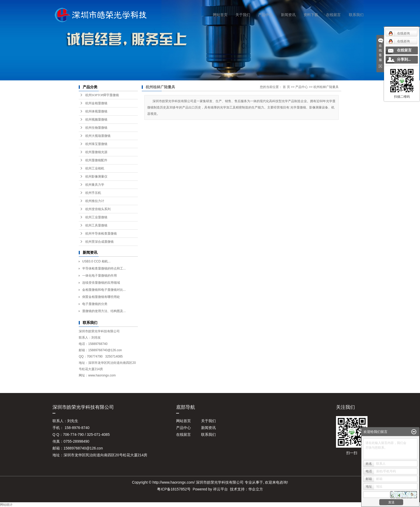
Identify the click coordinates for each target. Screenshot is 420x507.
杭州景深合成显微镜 (99, 242)
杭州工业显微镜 (96, 217)
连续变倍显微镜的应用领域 (101, 283)
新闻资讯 (288, 15)
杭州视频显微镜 (96, 120)
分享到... (404, 60)
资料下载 (311, 15)
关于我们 (243, 15)
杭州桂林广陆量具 (326, 87)
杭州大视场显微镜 (98, 136)
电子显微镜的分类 (95, 304)
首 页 (286, 87)
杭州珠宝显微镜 (96, 144)
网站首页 (220, 15)
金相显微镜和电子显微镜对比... (104, 290)
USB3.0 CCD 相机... (96, 261)
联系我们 (356, 15)
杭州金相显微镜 (96, 103)
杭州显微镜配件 (96, 160)
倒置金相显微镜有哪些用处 (101, 297)
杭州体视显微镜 (96, 111)
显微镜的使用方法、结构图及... (104, 311)
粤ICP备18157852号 (174, 489)
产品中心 (265, 15)
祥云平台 (220, 489)
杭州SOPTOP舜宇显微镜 (102, 95)
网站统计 (6, 505)
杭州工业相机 (95, 168)
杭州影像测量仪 (96, 177)
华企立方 (256, 489)
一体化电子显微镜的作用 (99, 276)
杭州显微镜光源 (96, 152)
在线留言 (333, 15)
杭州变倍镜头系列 (98, 209)
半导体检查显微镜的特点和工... (104, 268)
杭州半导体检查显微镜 (101, 234)
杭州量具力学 (95, 185)
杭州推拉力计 (95, 201)
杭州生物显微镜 (96, 128)
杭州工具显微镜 (96, 225)
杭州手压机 (93, 193)
